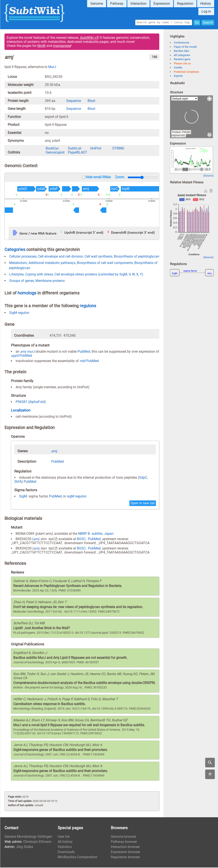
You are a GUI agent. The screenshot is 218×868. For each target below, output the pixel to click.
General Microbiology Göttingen (28, 837)
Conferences (182, 43)
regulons (88, 306)
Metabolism (18, 263)
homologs (27, 294)
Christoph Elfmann (37, 842)
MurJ (52, 67)
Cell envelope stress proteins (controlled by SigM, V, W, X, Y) (99, 275)
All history (65, 842)
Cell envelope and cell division (61, 257)
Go (197, 23)
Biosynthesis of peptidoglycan (137, 257)
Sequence (74, 101)
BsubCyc (52, 149)
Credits (178, 68)
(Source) (208, 176)
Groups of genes (22, 281)
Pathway (117, 4)
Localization (21, 411)
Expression (162, 4)
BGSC (81, 540)
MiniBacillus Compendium (78, 858)
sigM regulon (77, 497)
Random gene (182, 60)
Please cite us (182, 64)
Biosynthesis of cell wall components (105, 263)
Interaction (138, 4)
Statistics (65, 847)
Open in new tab (143, 504)
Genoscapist (55, 153)
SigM (23, 497)
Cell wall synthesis (98, 257)
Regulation (185, 4)
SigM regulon (19, 313)
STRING (118, 149)
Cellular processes (23, 257)
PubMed (84, 352)
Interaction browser (125, 847)
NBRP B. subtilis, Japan (96, 534)
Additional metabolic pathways (52, 263)
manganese (62, 46)
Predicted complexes (187, 72)
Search (208, 23)
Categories (15, 250)
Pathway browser (124, 842)
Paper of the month (185, 47)
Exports (178, 76)
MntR (41, 46)
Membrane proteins (50, 281)
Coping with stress (39, 275)
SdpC (143, 478)
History (206, 4)
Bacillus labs (181, 51)
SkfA (18, 482)
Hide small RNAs (98, 178)
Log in (206, 11)
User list (64, 837)
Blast (91, 101)
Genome (97, 4)
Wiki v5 (89, 38)
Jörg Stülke (25, 847)
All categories (182, 56)
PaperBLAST (78, 153)
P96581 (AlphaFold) (31, 402)
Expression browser (125, 853)
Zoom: (120, 178)
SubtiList (75, 149)
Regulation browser (125, 858)
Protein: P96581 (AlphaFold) (181, 134)
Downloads (66, 853)
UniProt (96, 149)
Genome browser (124, 837)
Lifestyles (16, 275)
